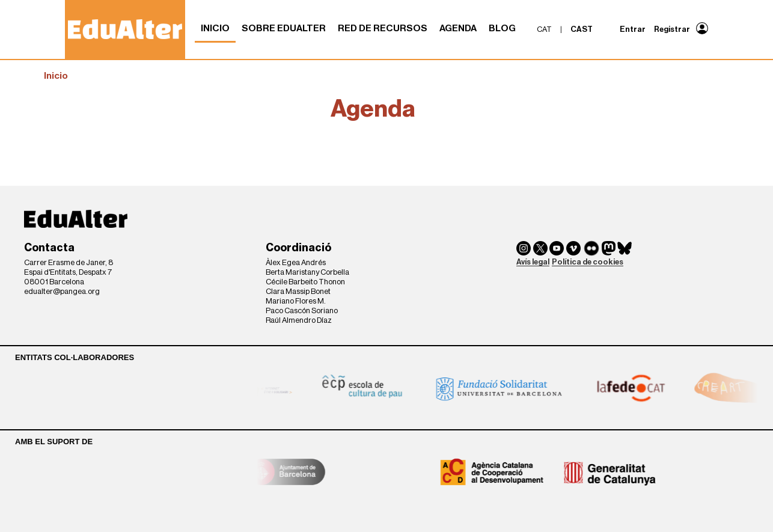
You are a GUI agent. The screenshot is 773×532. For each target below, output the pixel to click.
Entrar (633, 29)
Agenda (458, 28)
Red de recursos (383, 28)
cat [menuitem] (544, 29)
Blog (502, 28)
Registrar (672, 29)
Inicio (215, 28)
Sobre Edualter (284, 28)
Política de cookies (588, 262)
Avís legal (533, 262)
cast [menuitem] (582, 29)
